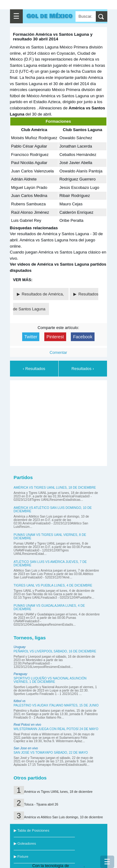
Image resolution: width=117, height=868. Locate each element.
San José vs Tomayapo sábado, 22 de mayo (51, 753)
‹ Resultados (34, 369)
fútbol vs (20, 701)
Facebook (83, 337)
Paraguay (21, 674)
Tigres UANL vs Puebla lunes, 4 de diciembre (53, 585)
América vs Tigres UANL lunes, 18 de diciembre (55, 488)
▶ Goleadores (25, 843)
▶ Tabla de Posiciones (32, 830)
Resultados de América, (44, 294)
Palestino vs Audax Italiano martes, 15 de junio (56, 705)
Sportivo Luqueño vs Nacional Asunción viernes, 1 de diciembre (50, 680)
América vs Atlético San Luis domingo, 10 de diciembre (63, 817)
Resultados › (83, 369)
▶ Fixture (21, 857)
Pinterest (55, 337)
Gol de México (50, 16)
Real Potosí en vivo (27, 725)
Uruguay (20, 647)
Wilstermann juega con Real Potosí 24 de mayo (56, 729)
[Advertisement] (60, 422)
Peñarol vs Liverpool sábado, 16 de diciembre (55, 651)
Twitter (31, 337)
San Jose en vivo (26, 748)
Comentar (58, 352)
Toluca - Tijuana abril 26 (41, 804)
